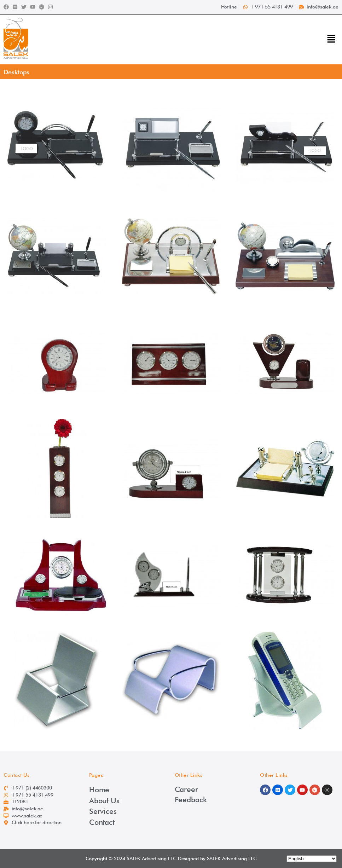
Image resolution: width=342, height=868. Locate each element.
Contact (102, 822)
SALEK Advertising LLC (152, 858)
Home (99, 790)
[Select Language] (312, 859)
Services (103, 811)
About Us (104, 801)
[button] (331, 39)
